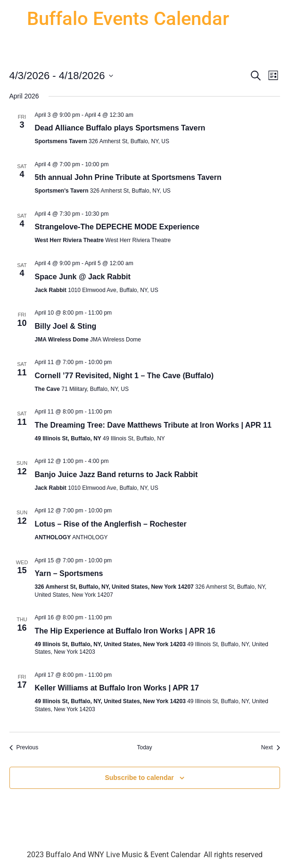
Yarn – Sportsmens (69, 573)
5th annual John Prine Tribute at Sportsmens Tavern (128, 177)
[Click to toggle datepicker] (61, 76)
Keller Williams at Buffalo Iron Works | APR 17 (117, 688)
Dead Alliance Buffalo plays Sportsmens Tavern (120, 128)
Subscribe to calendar (139, 778)
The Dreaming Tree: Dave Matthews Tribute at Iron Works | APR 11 (153, 425)
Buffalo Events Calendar (128, 19)
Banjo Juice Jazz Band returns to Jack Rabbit (116, 475)
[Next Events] (271, 748)
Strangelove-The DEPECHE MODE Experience (117, 227)
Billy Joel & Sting (66, 326)
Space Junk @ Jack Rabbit (83, 277)
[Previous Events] (24, 748)
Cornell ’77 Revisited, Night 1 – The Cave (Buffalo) (124, 376)
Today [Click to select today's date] (144, 747)
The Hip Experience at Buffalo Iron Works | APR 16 (125, 631)
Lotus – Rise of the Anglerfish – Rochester (111, 524)
